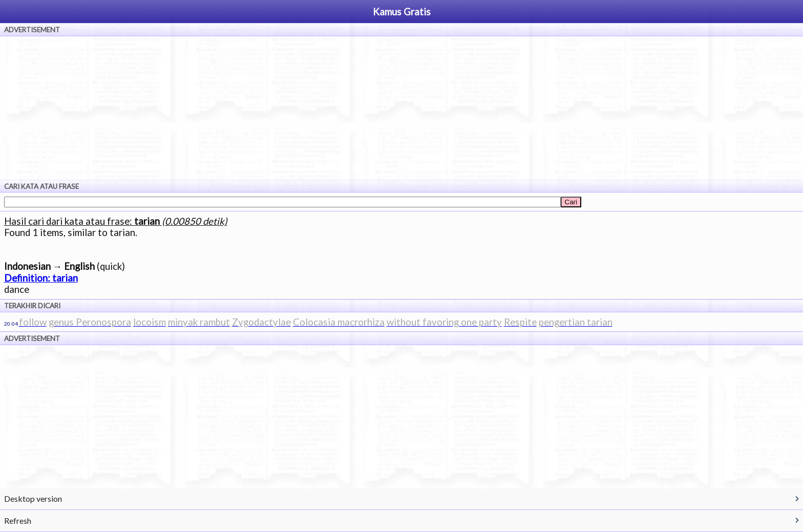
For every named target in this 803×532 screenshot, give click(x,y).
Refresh (18, 520)
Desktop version (33, 498)
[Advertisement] (401, 108)
